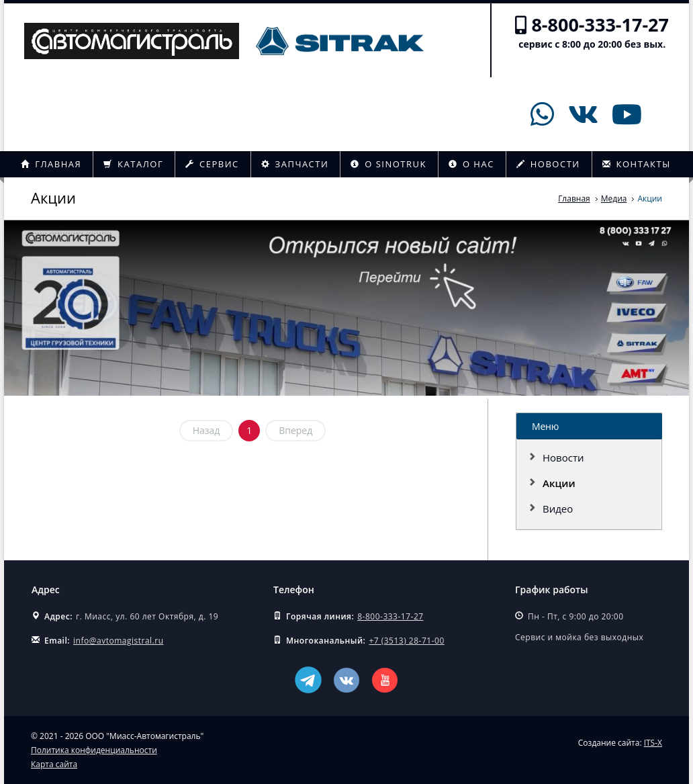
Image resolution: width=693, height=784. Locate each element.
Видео (558, 509)
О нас (471, 164)
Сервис (212, 164)
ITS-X (653, 743)
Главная (51, 164)
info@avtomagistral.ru (118, 641)
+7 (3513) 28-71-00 (406, 641)
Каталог (133, 164)
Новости (548, 164)
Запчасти (295, 164)
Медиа (614, 199)
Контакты (637, 164)
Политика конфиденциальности (94, 750)
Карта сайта (54, 764)
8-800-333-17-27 (600, 25)
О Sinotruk (388, 164)
